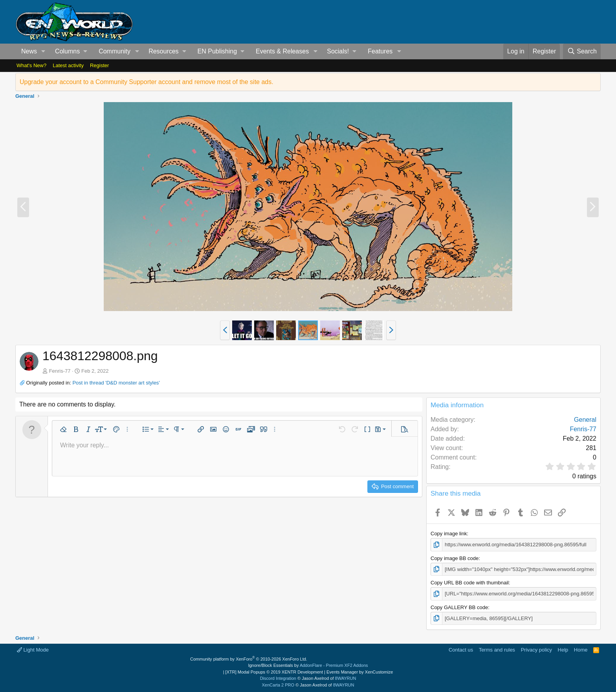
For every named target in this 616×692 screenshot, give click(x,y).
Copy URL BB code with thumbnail (470, 583)
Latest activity (68, 65)
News (29, 51)
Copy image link (449, 534)
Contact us (461, 650)
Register (99, 65)
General (585, 420)
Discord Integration (278, 678)
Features (380, 51)
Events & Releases (282, 51)
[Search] (582, 51)
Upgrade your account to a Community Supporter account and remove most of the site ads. (147, 82)
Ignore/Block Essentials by (308, 665)
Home (581, 650)
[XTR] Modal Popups (274, 672)
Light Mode (33, 650)
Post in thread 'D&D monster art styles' (116, 383)
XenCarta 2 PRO (278, 685)
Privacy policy (536, 650)
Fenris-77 (60, 371)
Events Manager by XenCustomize (360, 672)
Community (115, 51)
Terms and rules (497, 650)
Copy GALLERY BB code (459, 607)
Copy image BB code (455, 558)
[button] (43, 51)
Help (563, 650)
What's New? (31, 65)
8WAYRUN (346, 678)
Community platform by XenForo (249, 659)
